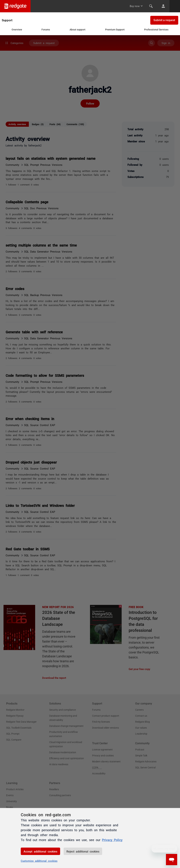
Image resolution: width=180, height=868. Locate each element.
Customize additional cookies (39, 861)
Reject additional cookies (83, 851)
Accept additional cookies (40, 851)
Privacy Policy (112, 840)
